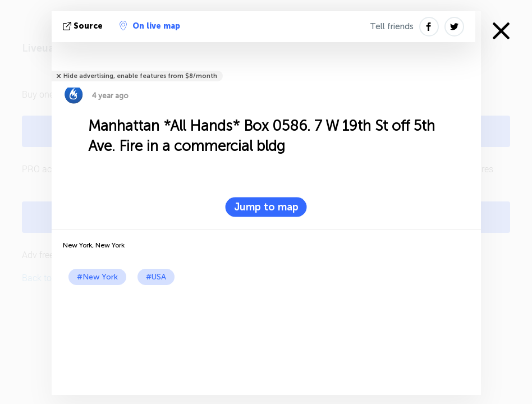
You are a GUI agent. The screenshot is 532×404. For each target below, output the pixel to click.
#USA (156, 277)
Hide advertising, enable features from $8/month (140, 76)
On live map (150, 26)
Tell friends (392, 26)
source (84, 26)
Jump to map (266, 207)
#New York (97, 277)
